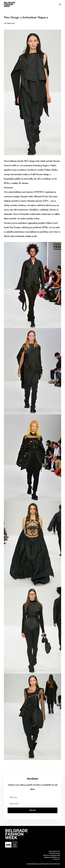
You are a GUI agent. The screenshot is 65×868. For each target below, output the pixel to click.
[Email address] (32, 804)
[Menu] (60, 4)
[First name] (32, 797)
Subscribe (32, 810)
